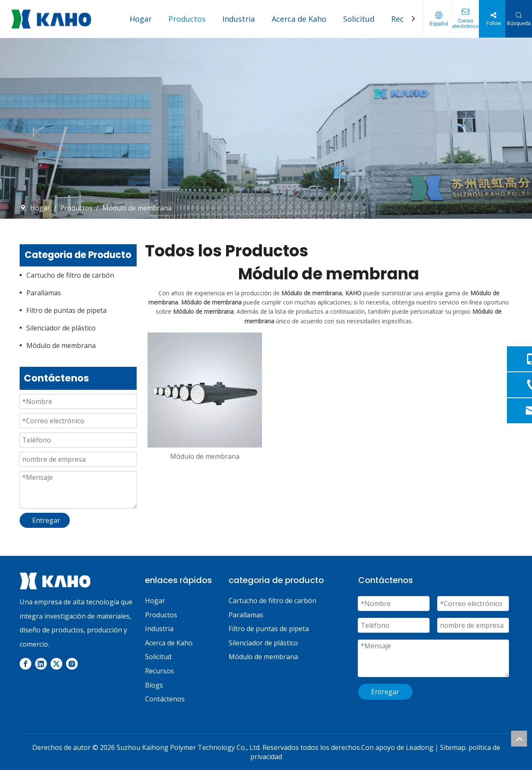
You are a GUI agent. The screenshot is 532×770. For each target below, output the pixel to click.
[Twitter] (56, 663)
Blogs (154, 685)
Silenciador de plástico (61, 328)
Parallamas (44, 293)
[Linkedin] (41, 663)
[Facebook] (25, 663)
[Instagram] (72, 663)
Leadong (420, 747)
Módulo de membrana (61, 345)
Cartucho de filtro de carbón (70, 275)
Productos (187, 19)
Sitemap (453, 747)
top (519, 739)
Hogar (141, 19)
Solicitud (359, 19)
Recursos (159, 671)
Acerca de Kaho (299, 19)
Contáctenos (165, 699)
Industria (239, 19)
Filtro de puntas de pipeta (66, 310)
